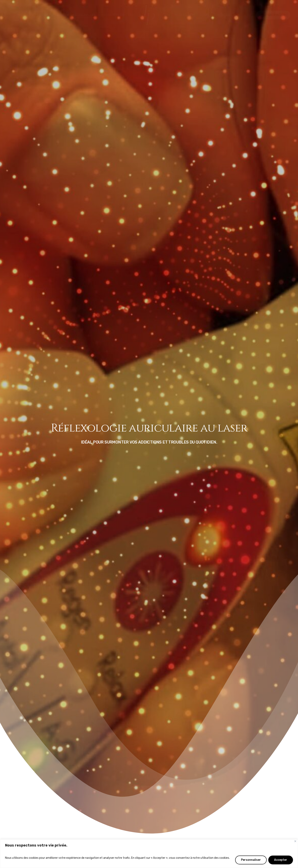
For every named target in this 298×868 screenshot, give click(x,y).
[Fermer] (295, 841)
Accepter (281, 860)
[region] (149, 854)
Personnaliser (251, 860)
